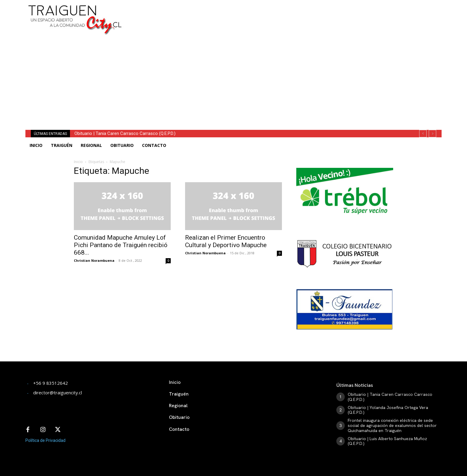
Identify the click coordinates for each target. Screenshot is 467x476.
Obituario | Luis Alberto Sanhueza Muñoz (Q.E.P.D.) (387, 441)
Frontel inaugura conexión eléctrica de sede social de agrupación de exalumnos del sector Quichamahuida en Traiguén (392, 425)
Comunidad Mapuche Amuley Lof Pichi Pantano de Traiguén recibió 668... (121, 245)
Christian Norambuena (94, 260)
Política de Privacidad (45, 440)
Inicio (78, 162)
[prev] (423, 134)
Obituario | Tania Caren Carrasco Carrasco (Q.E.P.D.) (125, 133)
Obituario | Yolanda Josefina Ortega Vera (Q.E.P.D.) (388, 410)
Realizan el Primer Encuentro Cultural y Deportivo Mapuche (226, 241)
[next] (432, 134)
